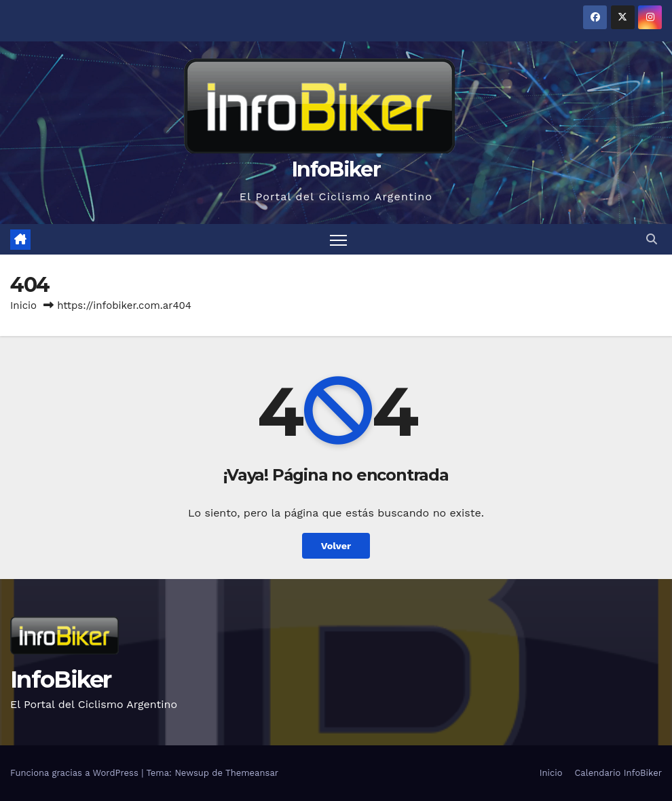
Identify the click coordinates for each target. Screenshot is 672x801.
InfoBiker (336, 169)
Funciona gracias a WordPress (76, 773)
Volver (336, 546)
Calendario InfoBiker (618, 773)
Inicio (23, 305)
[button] (652, 239)
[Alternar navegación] (338, 239)
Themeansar (252, 773)
